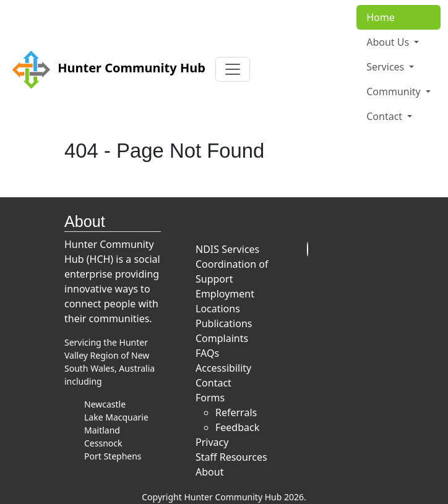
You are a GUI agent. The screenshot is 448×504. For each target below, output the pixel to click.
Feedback (237, 427)
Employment (225, 294)
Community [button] (395, 92)
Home (381, 17)
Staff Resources (231, 457)
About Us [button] (389, 42)
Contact (213, 383)
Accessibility (223, 368)
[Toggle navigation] (233, 69)
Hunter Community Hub (106, 69)
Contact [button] (386, 116)
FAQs (207, 353)
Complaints (222, 338)
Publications (224, 323)
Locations (218, 309)
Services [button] (386, 67)
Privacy (212, 442)
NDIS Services (227, 249)
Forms (210, 398)
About (209, 472)
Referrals (236, 412)
